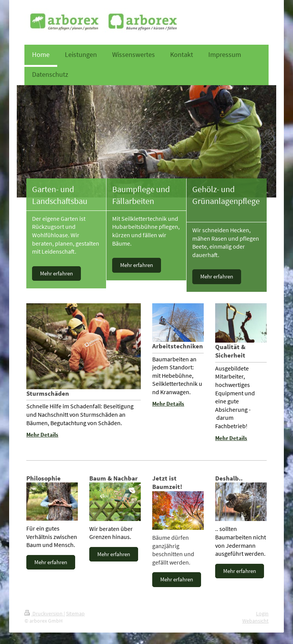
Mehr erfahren (56, 273)
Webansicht (255, 621)
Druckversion (44, 613)
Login (262, 613)
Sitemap (75, 613)
